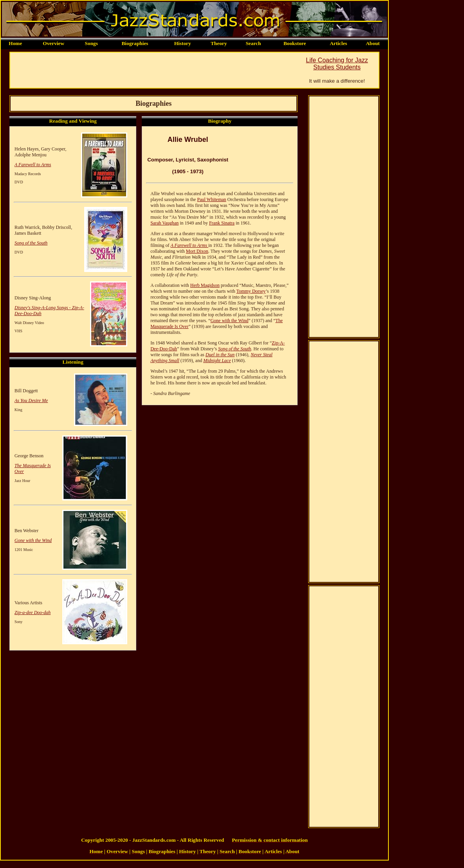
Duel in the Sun (220, 355)
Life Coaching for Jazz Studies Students (337, 64)
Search (253, 43)
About (373, 43)
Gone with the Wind (33, 540)
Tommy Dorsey (251, 291)
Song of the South (31, 243)
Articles (338, 43)
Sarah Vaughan (164, 223)
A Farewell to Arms (33, 165)
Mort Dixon (197, 251)
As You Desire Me (31, 400)
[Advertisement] (153, 70)
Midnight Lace (217, 361)
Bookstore (295, 43)
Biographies (135, 43)
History (183, 43)
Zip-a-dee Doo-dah (32, 612)
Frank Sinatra (222, 223)
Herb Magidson (205, 285)
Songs (91, 43)
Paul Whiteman (211, 199)
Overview (53, 43)
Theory (219, 43)
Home (15, 43)
